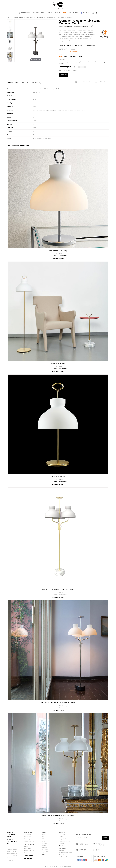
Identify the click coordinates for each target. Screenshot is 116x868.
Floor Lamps (27, 838)
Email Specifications (102, 82)
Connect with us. (83, 850)
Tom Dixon (44, 842)
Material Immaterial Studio (65, 851)
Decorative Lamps (26, 13)
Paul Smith (62, 842)
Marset (43, 840)
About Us (10, 831)
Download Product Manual (84, 82)
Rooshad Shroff (63, 856)
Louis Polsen (45, 849)
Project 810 (62, 854)
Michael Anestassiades (65, 840)
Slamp (43, 833)
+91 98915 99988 (83, 844)
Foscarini (44, 844)
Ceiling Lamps (28, 836)
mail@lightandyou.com (102, 844)
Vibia (43, 838)
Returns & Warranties (12, 848)
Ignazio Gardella (68, 26)
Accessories (36, 13)
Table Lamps (40, 17)
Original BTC (45, 851)
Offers (65, 13)
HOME (9, 17)
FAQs (9, 842)
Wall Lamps (27, 852)
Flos (43, 836)
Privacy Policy (11, 859)
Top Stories (75, 13)
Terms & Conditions (12, 852)
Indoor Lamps (30, 17)
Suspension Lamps (29, 840)
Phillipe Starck (62, 838)
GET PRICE (63, 75)
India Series (85, 13)
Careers (10, 838)
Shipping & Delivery (12, 850)
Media (69, 13)
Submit (105, 836)
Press (9, 836)
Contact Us (11, 833)
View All (44, 853)
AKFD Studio (62, 849)
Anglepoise (44, 846)
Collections (58, 13)
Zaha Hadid (62, 833)
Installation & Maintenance (14, 855)
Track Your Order (11, 857)
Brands (43, 13)
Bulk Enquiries (12, 840)
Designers (50, 13)
